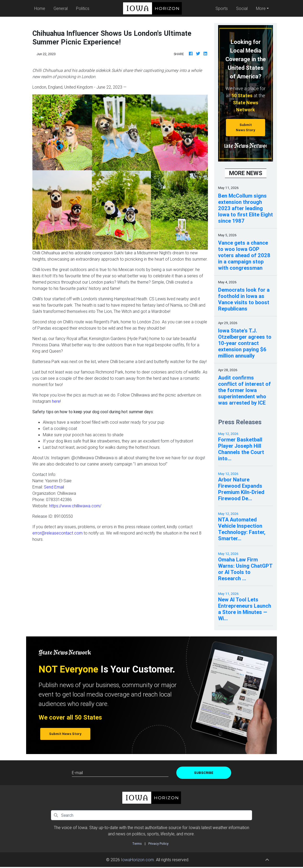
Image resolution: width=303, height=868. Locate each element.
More (261, 8)
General (61, 8)
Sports (222, 8)
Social (242, 8)
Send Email (54, 487)
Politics (83, 8)
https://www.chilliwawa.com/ (75, 506)
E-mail (77, 773)
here (56, 401)
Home (41, 8)
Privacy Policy (158, 844)
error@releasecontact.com (57, 533)
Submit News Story (246, 127)
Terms (137, 844)
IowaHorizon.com (137, 860)
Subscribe (204, 773)
